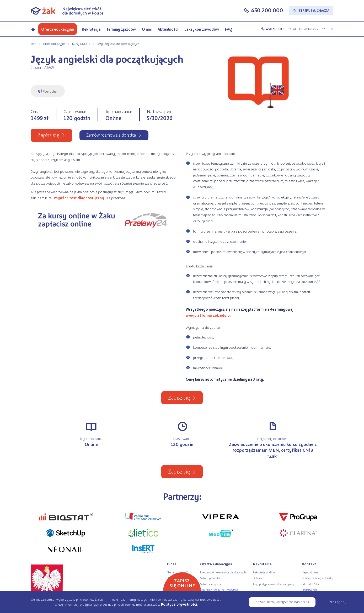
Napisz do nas (310, 572)
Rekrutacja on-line (264, 572)
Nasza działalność (177, 572)
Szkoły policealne (211, 578)
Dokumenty (260, 578)
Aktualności (168, 29)
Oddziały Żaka (310, 584)
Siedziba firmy (311, 590)
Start (33, 44)
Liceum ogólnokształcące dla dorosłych (223, 572)
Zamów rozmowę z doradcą (317, 578)
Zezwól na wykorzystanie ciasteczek (282, 602)
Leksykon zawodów (202, 29)
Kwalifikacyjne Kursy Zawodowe (219, 590)
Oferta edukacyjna (58, 29)
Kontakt (309, 564)
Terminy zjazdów (121, 29)
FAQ (229, 29)
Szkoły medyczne (211, 584)
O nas (147, 29)
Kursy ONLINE (81, 44)
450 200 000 (267, 10)
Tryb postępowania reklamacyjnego (274, 584)
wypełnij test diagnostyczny (79, 198)
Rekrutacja (91, 29)
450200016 (275, 29)
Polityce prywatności (179, 604)
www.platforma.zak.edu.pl (208, 315)
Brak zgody (338, 602)
